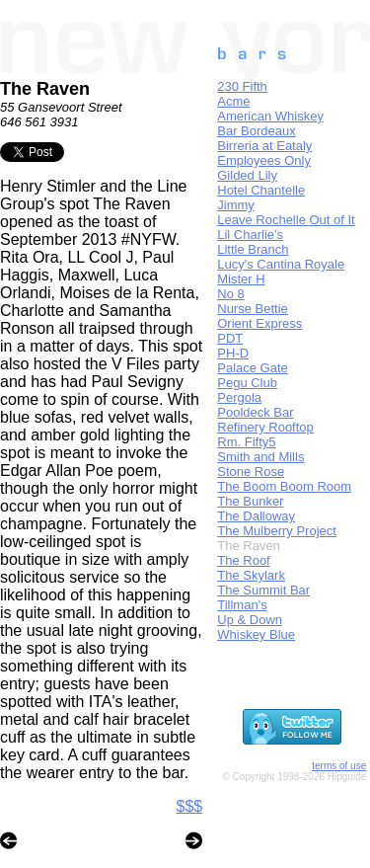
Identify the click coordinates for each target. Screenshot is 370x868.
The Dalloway (256, 516)
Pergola (239, 397)
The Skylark (251, 575)
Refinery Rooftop (265, 427)
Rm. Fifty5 (246, 442)
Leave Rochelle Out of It (286, 220)
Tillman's (242, 605)
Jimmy (236, 205)
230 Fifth (242, 86)
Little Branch (253, 249)
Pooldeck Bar (255, 412)
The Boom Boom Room (284, 486)
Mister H (241, 279)
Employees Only (264, 160)
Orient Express (259, 323)
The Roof (243, 560)
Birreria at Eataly (264, 146)
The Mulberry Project (277, 531)
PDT (230, 338)
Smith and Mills (260, 457)
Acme (233, 101)
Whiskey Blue (256, 634)
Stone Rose (251, 472)
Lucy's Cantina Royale (281, 264)
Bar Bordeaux (257, 131)
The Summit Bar (263, 590)
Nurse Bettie (253, 309)
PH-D (233, 353)
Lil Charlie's (250, 235)
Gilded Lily (247, 175)
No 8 (230, 294)
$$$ (190, 806)
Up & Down (250, 620)
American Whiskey (270, 116)
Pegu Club (247, 383)
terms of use (339, 766)
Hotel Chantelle (261, 190)
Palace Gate (253, 368)
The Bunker (250, 501)
